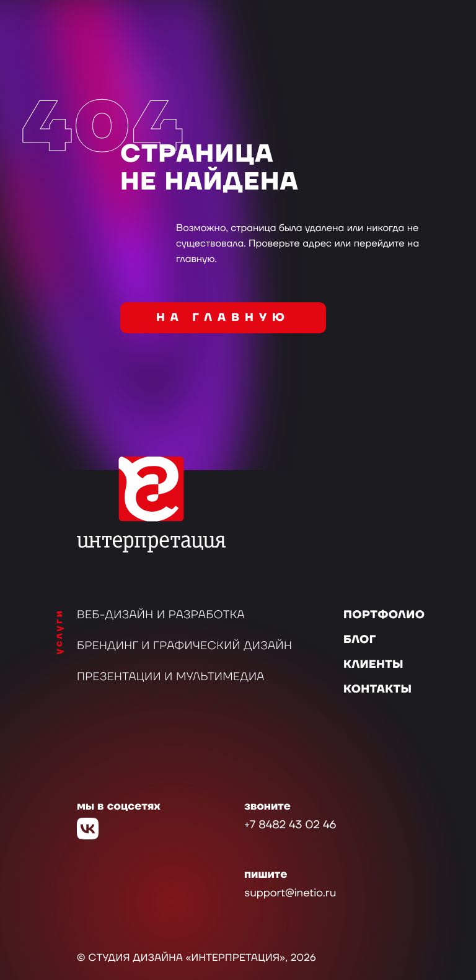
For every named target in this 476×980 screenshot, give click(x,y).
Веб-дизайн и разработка (161, 615)
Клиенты (373, 665)
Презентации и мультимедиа (171, 677)
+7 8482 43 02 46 (290, 825)
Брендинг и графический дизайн (184, 646)
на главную (223, 318)
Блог (360, 640)
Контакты (377, 690)
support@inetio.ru (290, 894)
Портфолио (384, 615)
